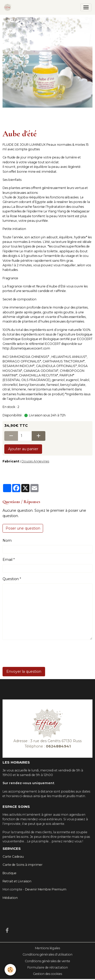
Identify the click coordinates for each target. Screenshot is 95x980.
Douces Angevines (35, 461)
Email (7, 560)
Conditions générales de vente (48, 961)
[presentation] (41, 653)
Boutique (9, 873)
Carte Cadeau (13, 857)
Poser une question (23, 528)
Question (11, 579)
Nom (7, 540)
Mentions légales (48, 948)
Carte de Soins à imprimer (23, 865)
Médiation (10, 898)
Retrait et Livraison (17, 881)
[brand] (8, 7)
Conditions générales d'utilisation (48, 954)
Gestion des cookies (48, 974)
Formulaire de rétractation (48, 967)
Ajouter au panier (23, 449)
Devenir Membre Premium (46, 889)
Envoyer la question (24, 671)
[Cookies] (10, 970)
